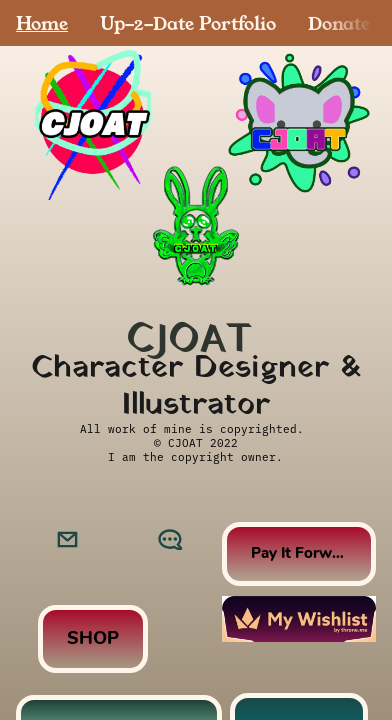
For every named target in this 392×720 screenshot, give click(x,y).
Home (42, 23)
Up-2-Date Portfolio (188, 23)
